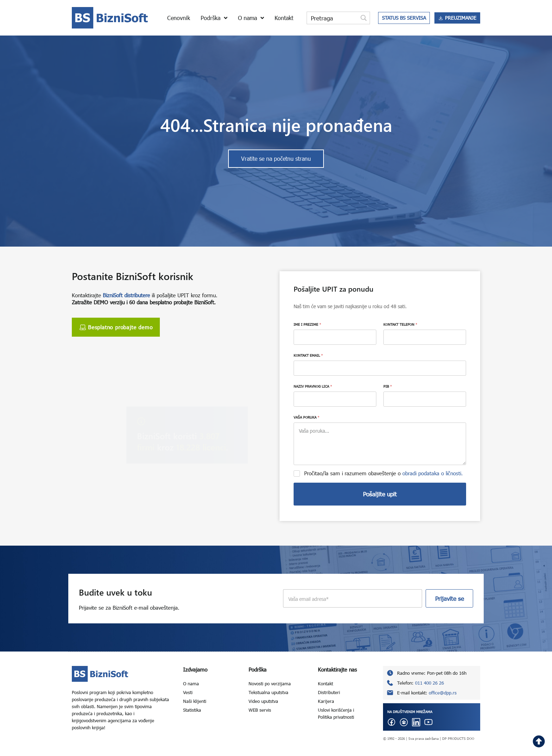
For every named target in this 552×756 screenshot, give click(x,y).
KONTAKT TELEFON (400, 324)
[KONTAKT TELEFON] (425, 337)
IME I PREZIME (307, 324)
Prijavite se (450, 599)
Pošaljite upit (380, 494)
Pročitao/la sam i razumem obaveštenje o (384, 473)
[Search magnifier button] (364, 18)
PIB (388, 386)
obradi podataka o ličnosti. (433, 473)
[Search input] (333, 18)
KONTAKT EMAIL (308, 355)
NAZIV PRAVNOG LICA (313, 386)
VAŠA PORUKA (306, 417)
